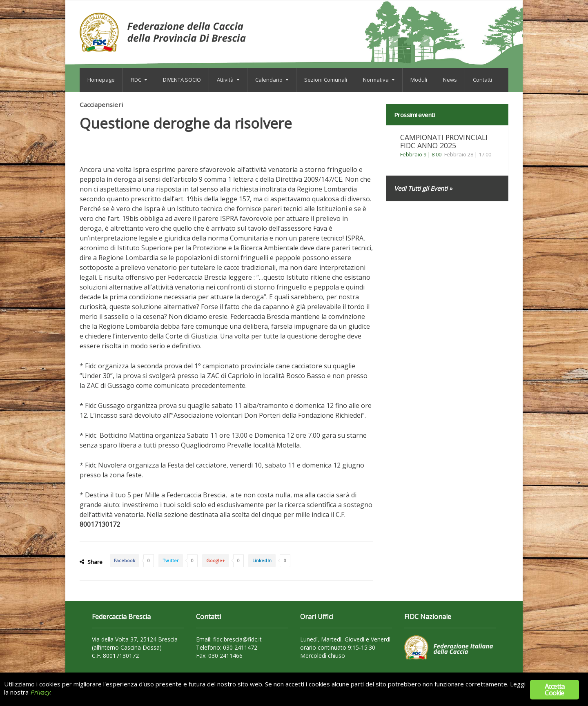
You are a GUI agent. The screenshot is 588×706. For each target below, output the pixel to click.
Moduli (419, 80)
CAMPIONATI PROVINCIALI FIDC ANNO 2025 (446, 141)
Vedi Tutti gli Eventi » (423, 188)
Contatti (482, 80)
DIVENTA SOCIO (182, 80)
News (450, 80)
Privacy (40, 693)
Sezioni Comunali (326, 80)
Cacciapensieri (101, 105)
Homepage (101, 80)
